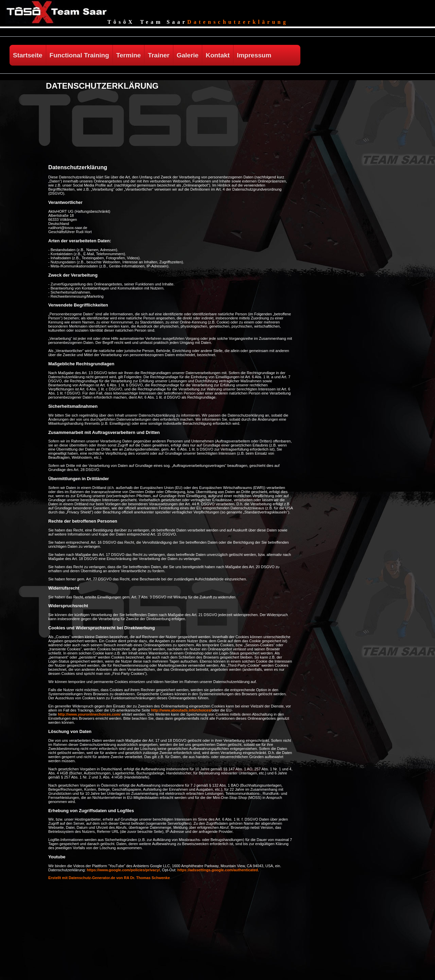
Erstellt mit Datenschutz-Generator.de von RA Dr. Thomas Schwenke (109, 878)
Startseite (28, 55)
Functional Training (79, 55)
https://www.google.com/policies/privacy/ (123, 870)
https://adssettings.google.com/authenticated (218, 870)
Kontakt (218, 55)
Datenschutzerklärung (238, 22)
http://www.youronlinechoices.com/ (89, 714)
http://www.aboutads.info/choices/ (181, 710)
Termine (129, 55)
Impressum (254, 55)
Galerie (188, 55)
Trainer (159, 55)
